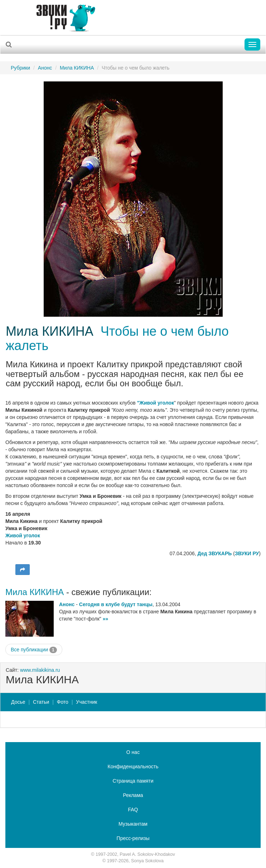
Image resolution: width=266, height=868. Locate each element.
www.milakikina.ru (40, 670)
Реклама (133, 795)
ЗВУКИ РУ (247, 553)
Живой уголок (23, 536)
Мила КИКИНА (77, 68)
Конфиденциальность (133, 766)
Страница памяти (133, 781)
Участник (86, 702)
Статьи (41, 702)
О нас (133, 752)
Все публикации (34, 650)
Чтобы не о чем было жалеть (117, 338)
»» (106, 619)
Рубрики (20, 68)
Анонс (45, 68)
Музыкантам (133, 824)
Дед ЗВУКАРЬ (215, 553)
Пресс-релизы (133, 838)
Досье (18, 702)
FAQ (133, 810)
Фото (63, 702)
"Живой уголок (156, 403)
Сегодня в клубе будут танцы (116, 604)
